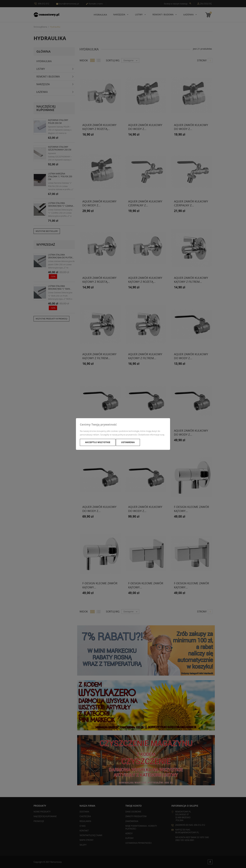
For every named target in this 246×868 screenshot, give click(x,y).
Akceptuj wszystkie (98, 442)
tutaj (162, 435)
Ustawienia (128, 442)
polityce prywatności (128, 435)
